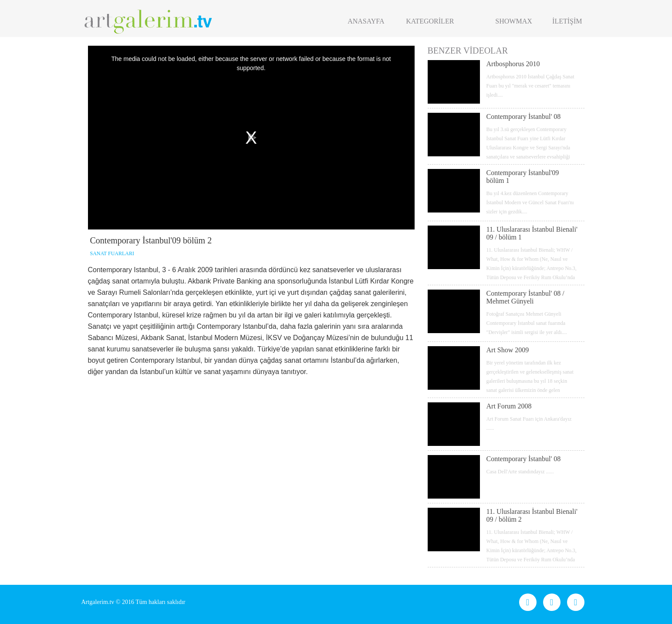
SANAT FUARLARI (112, 253)
